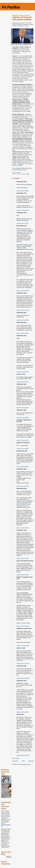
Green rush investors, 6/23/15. (20, 170)
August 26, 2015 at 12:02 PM (23, 290)
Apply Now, (21, 164)
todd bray (19, 374)
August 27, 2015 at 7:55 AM (23, 528)
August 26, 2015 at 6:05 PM (22, 417)
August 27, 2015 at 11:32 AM (23, 663)
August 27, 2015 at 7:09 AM (23, 486)
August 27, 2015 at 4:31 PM (22, 712)
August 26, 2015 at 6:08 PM (22, 440)
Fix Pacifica (11, 7)
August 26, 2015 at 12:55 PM (23, 320)
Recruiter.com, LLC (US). (19, 23)
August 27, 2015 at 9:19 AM (23, 558)
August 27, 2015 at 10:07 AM (23, 626)
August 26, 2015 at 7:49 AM (23, 191)
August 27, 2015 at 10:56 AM (23, 645)
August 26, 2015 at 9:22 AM (23, 223)
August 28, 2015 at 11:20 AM (23, 755)
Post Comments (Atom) (25, 764)
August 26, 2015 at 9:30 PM (22, 466)
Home (23, 761)
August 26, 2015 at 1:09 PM (22, 333)
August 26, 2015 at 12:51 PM (23, 310)
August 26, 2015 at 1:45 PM (22, 372)
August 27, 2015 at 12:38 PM (23, 678)
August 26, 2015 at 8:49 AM (23, 210)
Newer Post (15, 761)
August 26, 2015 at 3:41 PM (22, 382)
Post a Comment (16, 758)
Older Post (31, 761)
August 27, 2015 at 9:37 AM (23, 575)
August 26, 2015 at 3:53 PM (22, 408)
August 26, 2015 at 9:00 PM (22, 448)
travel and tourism (23, 502)
